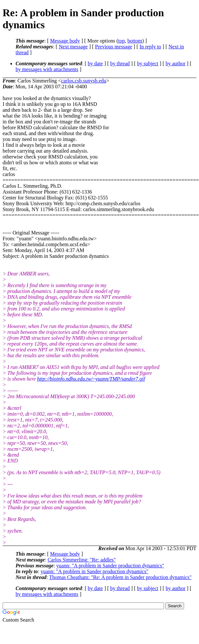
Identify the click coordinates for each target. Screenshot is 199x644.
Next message (73, 47)
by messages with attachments (47, 69)
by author (175, 63)
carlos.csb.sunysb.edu (84, 81)
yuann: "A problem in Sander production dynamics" (110, 566)
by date (95, 63)
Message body (65, 41)
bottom (135, 41)
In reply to (150, 47)
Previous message (114, 47)
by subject (148, 63)
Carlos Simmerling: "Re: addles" (82, 560)
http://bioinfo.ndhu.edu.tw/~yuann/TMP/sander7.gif (91, 379)
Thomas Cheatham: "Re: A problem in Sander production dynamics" (120, 577)
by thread (120, 63)
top (121, 41)
